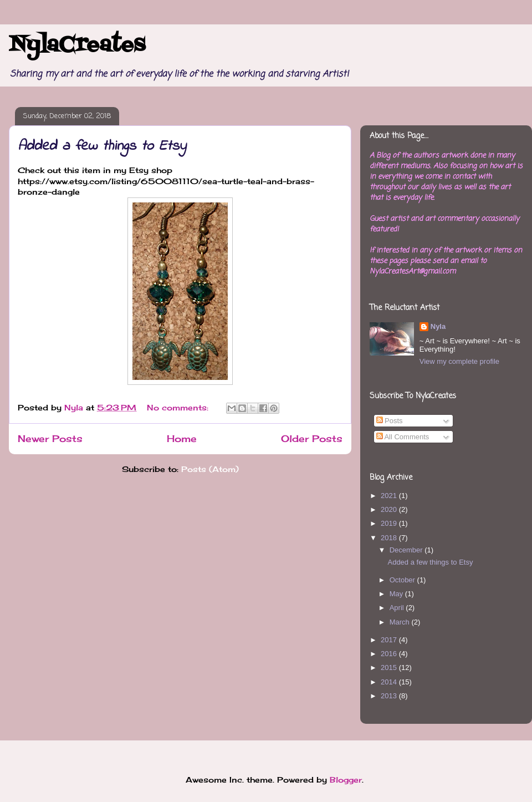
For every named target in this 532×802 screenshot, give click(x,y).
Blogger (346, 780)
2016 (390, 654)
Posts (390, 421)
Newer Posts (50, 439)
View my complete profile (459, 361)
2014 (390, 682)
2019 (390, 523)
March (401, 622)
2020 (390, 509)
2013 (390, 696)
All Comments (403, 437)
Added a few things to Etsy (102, 146)
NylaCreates (77, 45)
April (398, 608)
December (407, 550)
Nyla (438, 326)
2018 (390, 538)
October (403, 580)
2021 (390, 496)
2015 (390, 668)
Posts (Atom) (210, 469)
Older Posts (312, 439)
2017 (390, 640)
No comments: (179, 407)
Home (182, 439)
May (397, 594)
